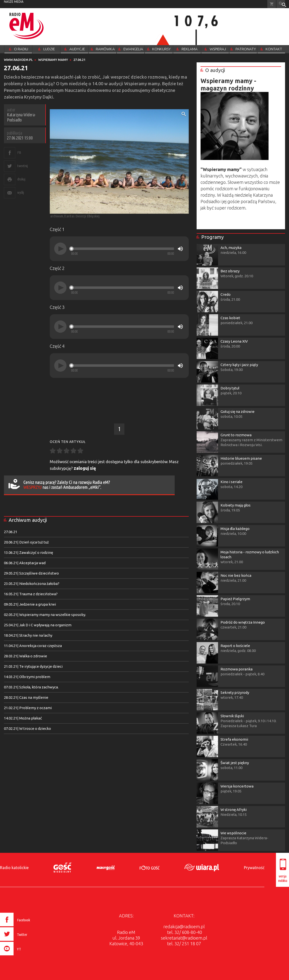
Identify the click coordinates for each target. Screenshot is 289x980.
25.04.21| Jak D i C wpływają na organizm (38, 625)
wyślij (20, 192)
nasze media (14, 2)
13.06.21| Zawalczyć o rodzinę (28, 552)
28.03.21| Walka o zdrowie (25, 656)
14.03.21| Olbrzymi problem (27, 677)
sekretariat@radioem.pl (184, 938)
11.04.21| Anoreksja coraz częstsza (33, 646)
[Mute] (180, 249)
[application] (119, 249)
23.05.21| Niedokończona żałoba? (32, 584)
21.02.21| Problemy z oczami (28, 708)
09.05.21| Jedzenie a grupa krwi (30, 604)
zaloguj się (85, 468)
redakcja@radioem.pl (184, 927)
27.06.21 (11, 532)
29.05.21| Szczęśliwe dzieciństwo (31, 573)
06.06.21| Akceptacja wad (25, 563)
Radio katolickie (14, 868)
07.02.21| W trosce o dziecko (27, 728)
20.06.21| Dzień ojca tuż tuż (26, 542)
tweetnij (22, 166)
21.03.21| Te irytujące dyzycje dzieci (33, 666)
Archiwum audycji (28, 520)
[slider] (122, 249)
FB (19, 152)
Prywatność (254, 868)
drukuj (21, 179)
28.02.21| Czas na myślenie (26, 697)
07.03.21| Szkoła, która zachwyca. (31, 687)
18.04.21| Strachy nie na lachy (28, 635)
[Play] (60, 249)
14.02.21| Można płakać (23, 718)
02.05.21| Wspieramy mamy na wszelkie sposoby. (45, 615)
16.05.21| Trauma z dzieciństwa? (31, 594)
